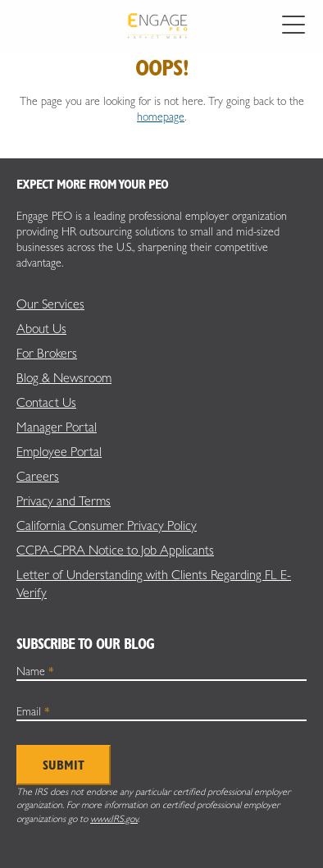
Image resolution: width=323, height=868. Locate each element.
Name (35, 671)
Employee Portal (59, 452)
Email (33, 711)
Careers (38, 476)
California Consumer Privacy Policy (107, 525)
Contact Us (46, 402)
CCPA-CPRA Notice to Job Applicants (115, 550)
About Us (41, 329)
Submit (64, 765)
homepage (161, 116)
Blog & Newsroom (64, 378)
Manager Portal (57, 427)
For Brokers (47, 353)
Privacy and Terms (64, 501)
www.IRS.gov (114, 819)
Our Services (50, 304)
